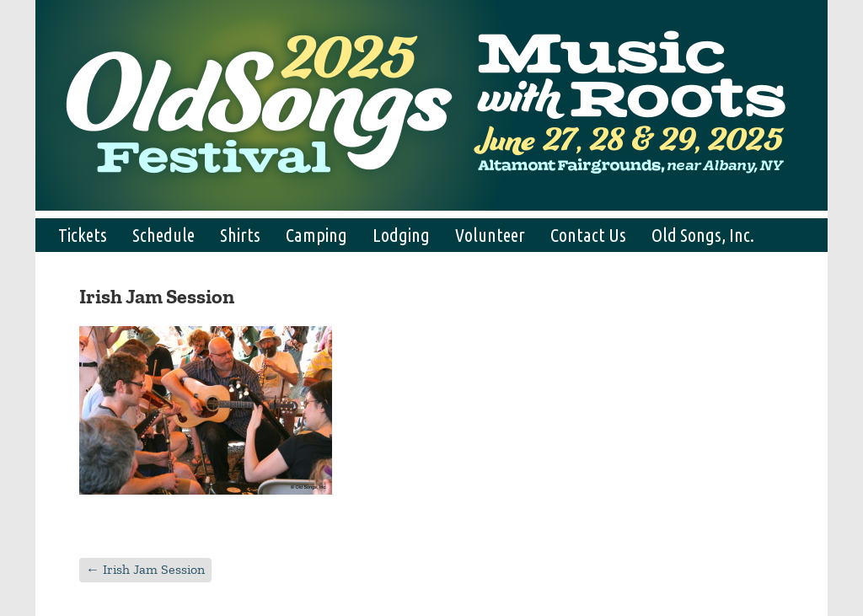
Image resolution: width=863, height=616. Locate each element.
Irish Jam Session (145, 569)
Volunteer (490, 235)
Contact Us (588, 235)
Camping (316, 235)
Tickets (83, 235)
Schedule (163, 235)
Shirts (240, 235)
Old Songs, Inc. (703, 235)
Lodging (401, 235)
